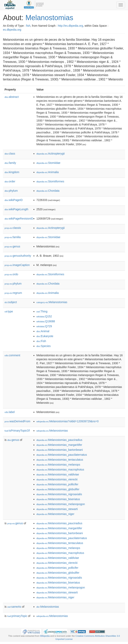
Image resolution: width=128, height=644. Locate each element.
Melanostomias (49, 18)
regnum (13, 293)
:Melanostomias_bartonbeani (60, 450)
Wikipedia (45, 636)
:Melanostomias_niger (55, 514)
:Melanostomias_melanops (58, 465)
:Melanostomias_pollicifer (57, 484)
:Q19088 (46, 321)
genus (12, 246)
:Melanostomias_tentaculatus (60, 460)
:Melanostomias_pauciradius (59, 440)
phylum (11, 191)
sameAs (14, 607)
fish (28, 26)
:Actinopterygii (51, 154)
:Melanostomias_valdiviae (58, 474)
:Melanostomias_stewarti (57, 509)
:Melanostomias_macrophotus (60, 470)
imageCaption (17, 265)
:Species (44, 346)
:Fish (41, 341)
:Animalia (48, 172)
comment (12, 355)
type (9, 311)
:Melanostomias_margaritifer (59, 445)
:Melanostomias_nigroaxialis (59, 494)
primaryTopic (17, 616)
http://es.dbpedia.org (70, 26)
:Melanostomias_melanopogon (61, 504)
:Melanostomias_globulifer (58, 489)
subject (11, 302)
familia (13, 237)
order (10, 181)
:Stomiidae (49, 163)
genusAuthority (18, 256)
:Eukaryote (45, 336)
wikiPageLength (16, 209)
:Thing (42, 311)
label (10, 412)
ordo (11, 274)
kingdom (12, 172)
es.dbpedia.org (12, 30)
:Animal (43, 331)
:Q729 (44, 326)
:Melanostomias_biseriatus (58, 499)
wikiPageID (14, 200)
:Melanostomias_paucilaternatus (62, 455)
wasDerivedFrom (17, 421)
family (10, 163)
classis (13, 228)
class (10, 154)
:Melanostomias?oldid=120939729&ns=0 (68, 421)
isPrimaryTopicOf (17, 431)
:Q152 (44, 316)
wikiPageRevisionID (19, 219)
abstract (12, 97)
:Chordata (48, 191)
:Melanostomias (52, 302)
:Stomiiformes (50, 181)
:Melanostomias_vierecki (57, 479)
